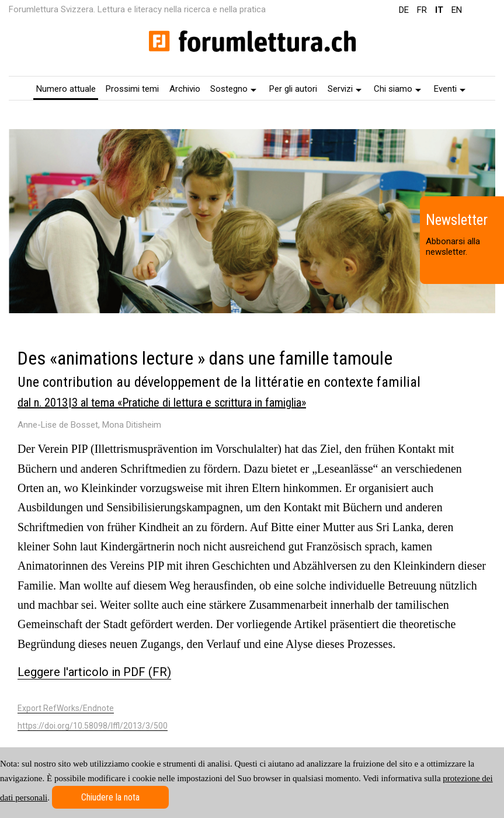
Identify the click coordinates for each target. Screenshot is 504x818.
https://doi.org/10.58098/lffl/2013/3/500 (93, 726)
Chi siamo (397, 89)
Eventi (450, 89)
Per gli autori (293, 89)
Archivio (185, 89)
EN (457, 10)
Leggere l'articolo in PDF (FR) (94, 672)
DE (404, 10)
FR (422, 10)
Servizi (345, 89)
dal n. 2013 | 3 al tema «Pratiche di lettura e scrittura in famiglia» (162, 403)
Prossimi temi (132, 89)
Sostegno (233, 89)
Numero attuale (66, 89)
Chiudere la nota (110, 797)
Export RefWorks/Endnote (66, 708)
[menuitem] (66, 88)
